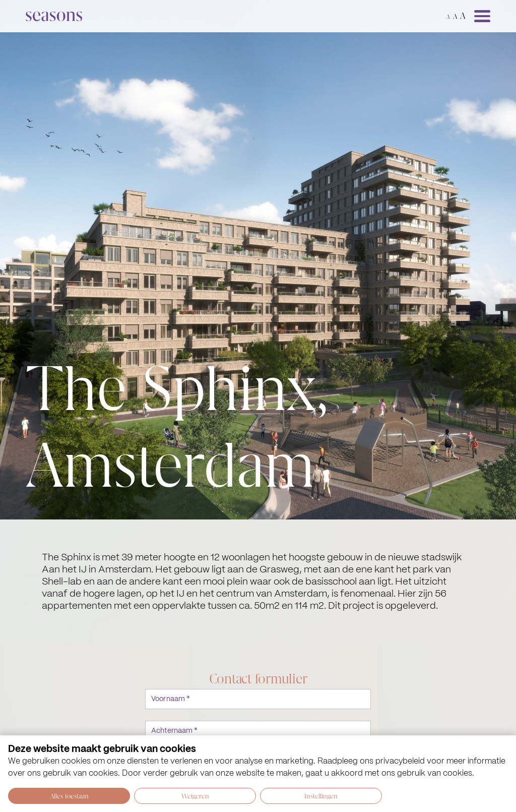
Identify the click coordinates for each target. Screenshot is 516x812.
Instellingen (321, 796)
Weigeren (195, 796)
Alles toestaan (69, 796)
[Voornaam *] (258, 699)
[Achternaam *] (258, 731)
